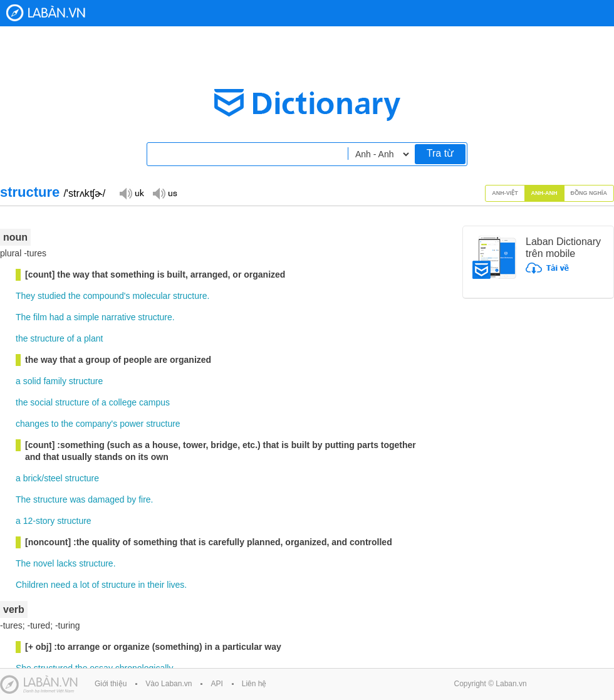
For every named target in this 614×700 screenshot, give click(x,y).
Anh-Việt (505, 193)
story (45, 521)
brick (33, 478)
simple (86, 317)
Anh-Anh (544, 193)
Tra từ (440, 153)
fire (144, 499)
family (55, 381)
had (57, 317)
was (77, 499)
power (132, 424)
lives (175, 585)
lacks (66, 563)
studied (52, 296)
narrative (118, 317)
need (60, 585)
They (25, 296)
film (40, 317)
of (71, 338)
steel (53, 478)
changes (32, 424)
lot (85, 585)
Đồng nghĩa (589, 193)
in (141, 585)
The (23, 317)
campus (154, 402)
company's (96, 424)
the (74, 296)
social (41, 402)
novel (44, 563)
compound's (106, 296)
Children (32, 585)
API (216, 684)
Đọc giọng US (165, 193)
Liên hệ (254, 684)
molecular (151, 296)
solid (32, 381)
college (123, 402)
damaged (106, 499)
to (55, 424)
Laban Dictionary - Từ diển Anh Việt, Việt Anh (46, 13)
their (156, 585)
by (131, 499)
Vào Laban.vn (169, 684)
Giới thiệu (111, 684)
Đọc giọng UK (132, 193)
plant (93, 338)
